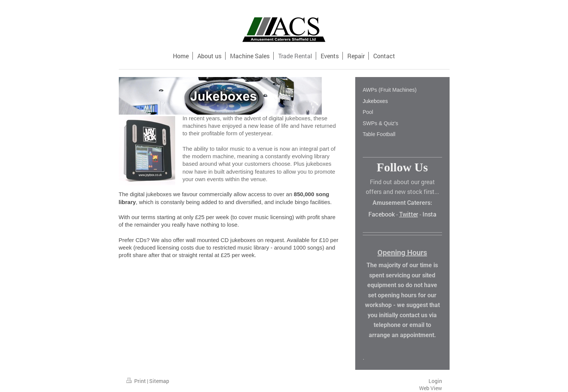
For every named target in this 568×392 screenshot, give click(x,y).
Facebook (382, 214)
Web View (431, 388)
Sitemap (159, 381)
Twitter (409, 214)
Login (435, 381)
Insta (429, 214)
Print (137, 381)
